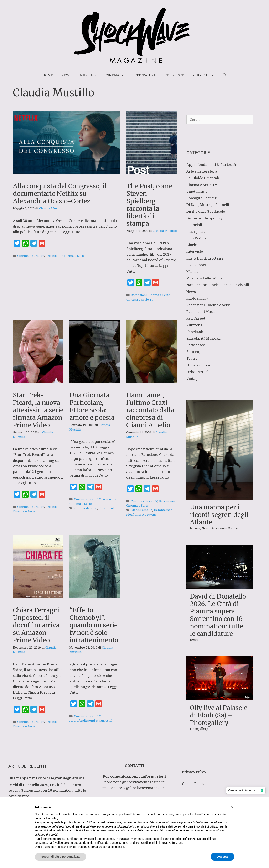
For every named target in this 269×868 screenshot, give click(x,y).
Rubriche (205, 75)
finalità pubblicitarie (59, 830)
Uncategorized (199, 365)
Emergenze (196, 231)
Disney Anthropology (205, 218)
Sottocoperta (197, 352)
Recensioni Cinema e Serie (65, 256)
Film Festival (197, 238)
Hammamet (163, 510)
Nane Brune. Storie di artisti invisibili (218, 285)
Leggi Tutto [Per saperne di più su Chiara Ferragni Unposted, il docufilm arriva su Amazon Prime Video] (22, 698)
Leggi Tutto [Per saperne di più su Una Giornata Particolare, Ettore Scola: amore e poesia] (98, 475)
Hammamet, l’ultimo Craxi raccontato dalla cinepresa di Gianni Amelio (150, 410)
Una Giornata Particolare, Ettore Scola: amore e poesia (92, 406)
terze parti (99, 822)
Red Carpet (196, 318)
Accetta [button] (223, 857)
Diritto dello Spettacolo (206, 211)
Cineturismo (197, 191)
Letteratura (144, 75)
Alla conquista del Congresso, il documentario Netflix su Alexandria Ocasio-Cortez (60, 193)
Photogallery (197, 298)
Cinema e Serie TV (31, 256)
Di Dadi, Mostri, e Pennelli (208, 205)
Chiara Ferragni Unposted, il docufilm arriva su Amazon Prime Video (36, 625)
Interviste (174, 75)
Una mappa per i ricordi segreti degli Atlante (219, 515)
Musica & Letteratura (205, 278)
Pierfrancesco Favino (141, 515)
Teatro (192, 358)
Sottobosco (196, 345)
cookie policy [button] (50, 818)
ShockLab (195, 332)
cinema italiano (86, 508)
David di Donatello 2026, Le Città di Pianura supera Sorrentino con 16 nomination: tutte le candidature (218, 615)
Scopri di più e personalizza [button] (61, 857)
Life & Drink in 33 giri (205, 258)
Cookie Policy (193, 784)
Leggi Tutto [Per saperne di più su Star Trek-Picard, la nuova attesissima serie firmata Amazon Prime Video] (26, 483)
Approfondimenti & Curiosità (91, 720)
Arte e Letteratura (202, 171)
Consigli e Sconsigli (203, 198)
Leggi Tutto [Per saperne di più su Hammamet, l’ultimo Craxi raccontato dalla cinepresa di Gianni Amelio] (159, 477)
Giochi (192, 245)
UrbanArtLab (198, 372)
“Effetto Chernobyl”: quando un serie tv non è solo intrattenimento (94, 625)
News (66, 75)
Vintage (193, 378)
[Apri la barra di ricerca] (225, 75)
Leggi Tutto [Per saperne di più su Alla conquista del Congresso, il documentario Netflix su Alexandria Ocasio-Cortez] (71, 232)
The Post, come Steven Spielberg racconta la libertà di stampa (149, 205)
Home (48, 75)
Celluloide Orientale (203, 178)
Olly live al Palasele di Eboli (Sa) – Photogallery (219, 715)
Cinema (117, 75)
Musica (91, 75)
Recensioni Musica (202, 312)
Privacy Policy (194, 772)
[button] (232, 807)
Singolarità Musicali (203, 338)
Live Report (196, 265)
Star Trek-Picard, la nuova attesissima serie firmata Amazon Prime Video (38, 410)
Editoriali (194, 225)
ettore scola (107, 508)
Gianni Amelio (142, 510)
